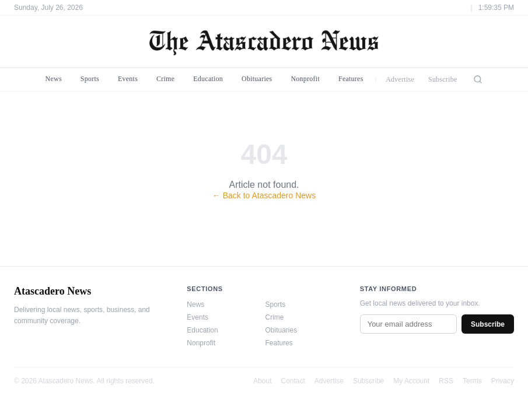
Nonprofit (305, 79)
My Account (411, 381)
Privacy (503, 381)
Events (128, 79)
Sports (90, 79)
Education (208, 79)
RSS (446, 381)
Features (351, 79)
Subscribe (443, 79)
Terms (472, 381)
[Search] (478, 79)
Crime (165, 79)
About (262, 381)
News (54, 79)
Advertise (400, 79)
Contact (293, 381)
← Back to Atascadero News (264, 195)
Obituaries (257, 79)
